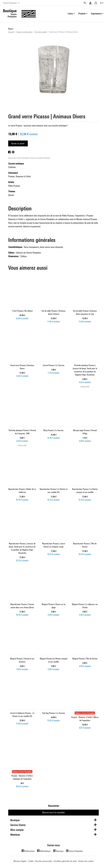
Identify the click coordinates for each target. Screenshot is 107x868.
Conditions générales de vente (65, 861)
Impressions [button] (96, 14)
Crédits (31, 861)
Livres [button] (70, 14)
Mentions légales (20, 861)
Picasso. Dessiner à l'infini (20, 176)
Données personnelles (44, 861)
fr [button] (101, 3)
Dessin (11, 195)
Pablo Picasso (14, 186)
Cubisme (12, 167)
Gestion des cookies (86, 861)
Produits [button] (82, 14)
